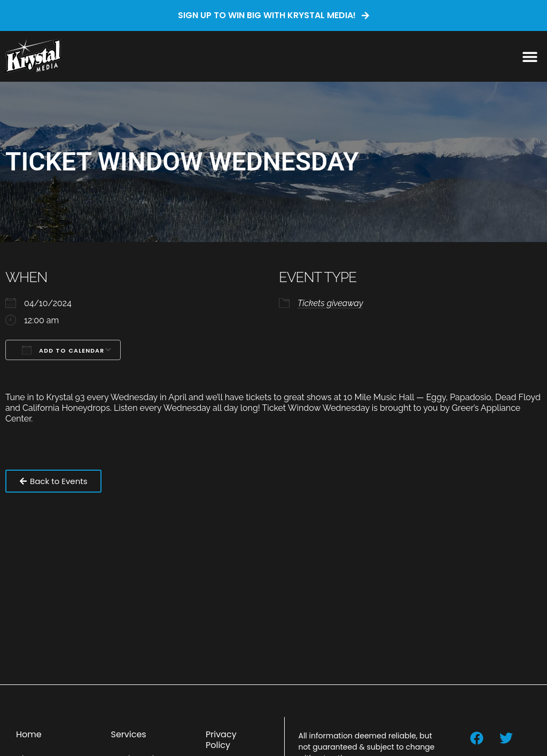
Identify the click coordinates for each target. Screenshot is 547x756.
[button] (530, 56)
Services (128, 734)
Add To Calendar (63, 350)
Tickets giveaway (330, 303)
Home (29, 734)
